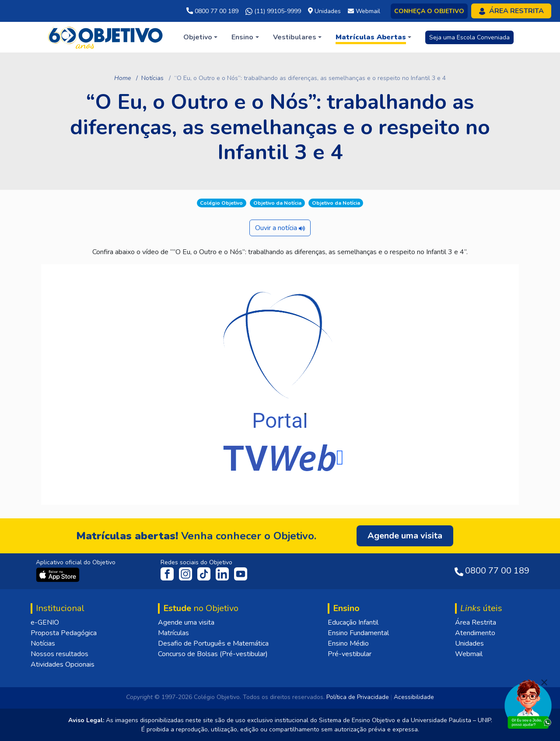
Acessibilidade (414, 697)
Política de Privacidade (358, 697)
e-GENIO (45, 622)
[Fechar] (544, 682)
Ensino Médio (348, 643)
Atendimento (475, 633)
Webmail (469, 654)
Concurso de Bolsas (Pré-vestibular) (213, 654)
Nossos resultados (59, 654)
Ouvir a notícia (280, 228)
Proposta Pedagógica (64, 633)
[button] (200, 37)
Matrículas (173, 633)
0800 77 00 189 (212, 11)
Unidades (469, 643)
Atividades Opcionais (63, 664)
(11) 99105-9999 (273, 11)
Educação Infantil (353, 622)
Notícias (152, 78)
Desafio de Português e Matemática (213, 643)
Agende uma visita (186, 622)
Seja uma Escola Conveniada (469, 37)
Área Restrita (476, 622)
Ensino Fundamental (358, 633)
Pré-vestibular (350, 654)
